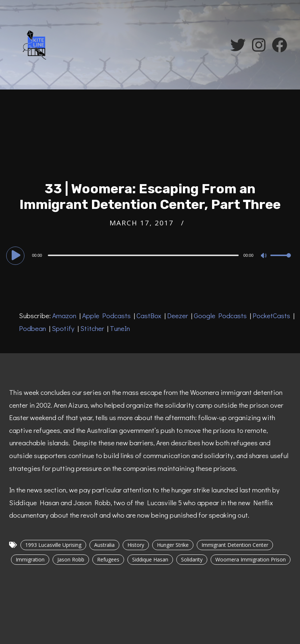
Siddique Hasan (150, 559)
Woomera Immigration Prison (251, 559)
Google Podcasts (220, 315)
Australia (104, 545)
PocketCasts (271, 315)
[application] (150, 255)
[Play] (16, 255)
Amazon (64, 315)
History (136, 545)
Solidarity (192, 559)
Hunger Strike (173, 545)
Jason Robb (71, 559)
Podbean (32, 328)
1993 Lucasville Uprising (53, 545)
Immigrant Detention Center (235, 545)
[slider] (143, 255)
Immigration (30, 559)
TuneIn (120, 328)
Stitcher (92, 328)
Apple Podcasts (106, 315)
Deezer (178, 315)
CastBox (149, 315)
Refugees (108, 559)
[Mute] (265, 256)
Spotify (63, 328)
